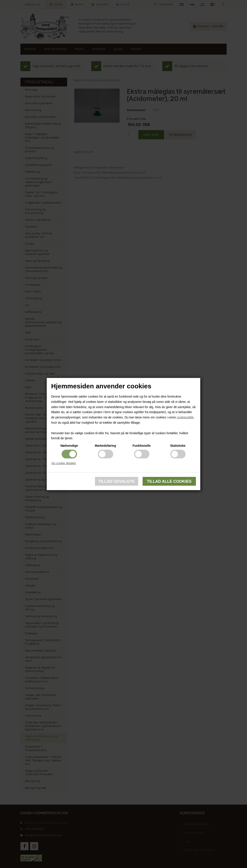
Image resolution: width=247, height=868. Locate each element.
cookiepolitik (185, 417)
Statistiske (178, 446)
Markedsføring (105, 446)
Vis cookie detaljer (64, 463)
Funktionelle (141, 446)
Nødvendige (69, 446)
